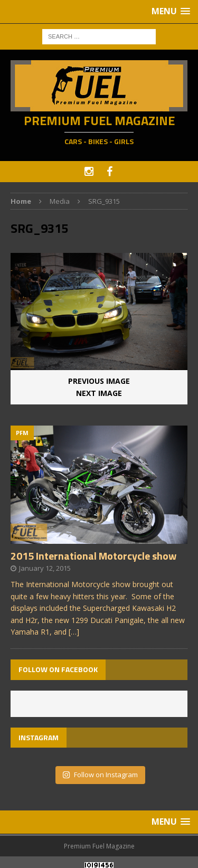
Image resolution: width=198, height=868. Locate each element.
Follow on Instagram (100, 775)
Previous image (99, 381)
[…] (74, 632)
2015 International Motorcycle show (93, 556)
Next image (99, 393)
